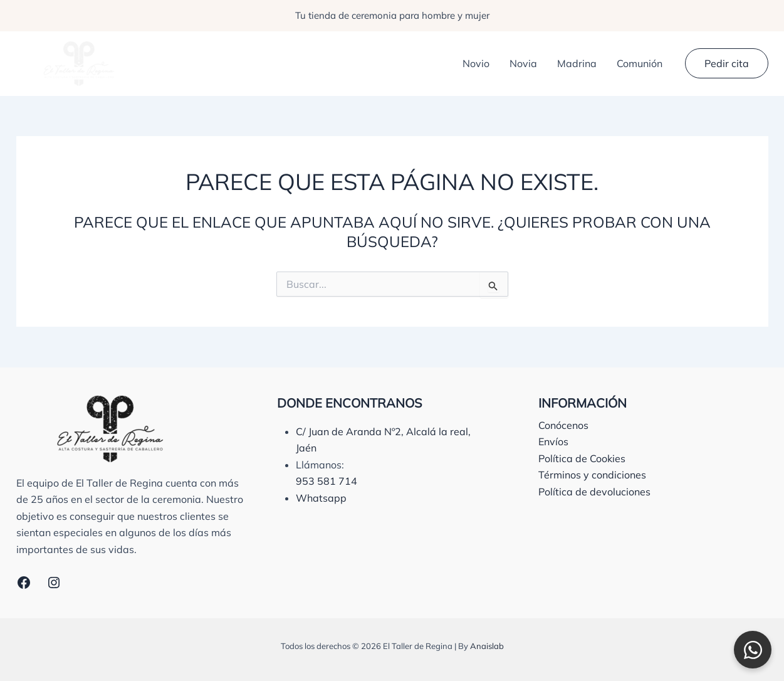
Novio (476, 63)
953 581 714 (327, 481)
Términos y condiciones (592, 475)
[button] (727, 63)
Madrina (577, 63)
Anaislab (487, 646)
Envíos (553, 441)
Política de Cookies (582, 458)
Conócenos (563, 425)
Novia (523, 63)
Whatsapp (321, 498)
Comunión (640, 63)
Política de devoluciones (594, 492)
